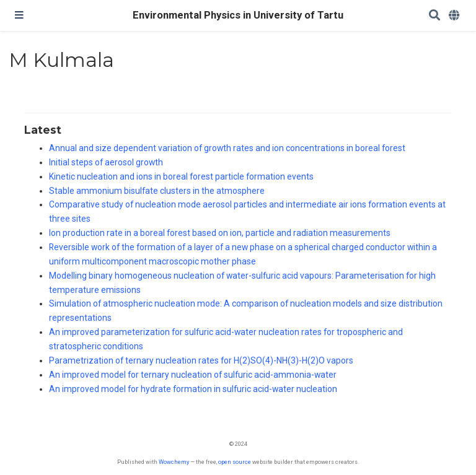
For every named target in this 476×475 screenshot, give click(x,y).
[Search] (434, 16)
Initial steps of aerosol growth (106, 162)
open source (235, 462)
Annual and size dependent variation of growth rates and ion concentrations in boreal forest (227, 148)
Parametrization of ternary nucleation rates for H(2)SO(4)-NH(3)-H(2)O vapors (201, 360)
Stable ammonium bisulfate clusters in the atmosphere (157, 191)
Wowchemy (174, 462)
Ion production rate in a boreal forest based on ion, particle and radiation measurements (220, 233)
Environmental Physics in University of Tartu (238, 15)
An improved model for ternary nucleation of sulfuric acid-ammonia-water (193, 375)
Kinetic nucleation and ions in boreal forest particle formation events (181, 176)
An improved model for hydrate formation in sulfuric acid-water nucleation (193, 389)
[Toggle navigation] (19, 15)
